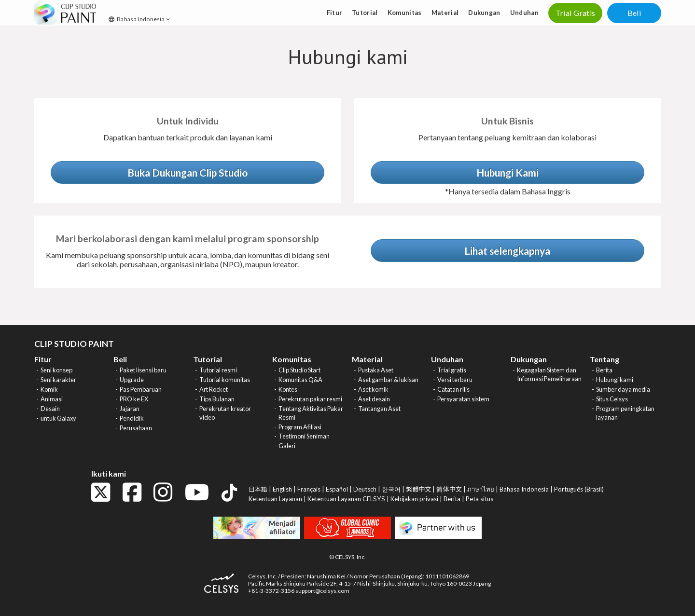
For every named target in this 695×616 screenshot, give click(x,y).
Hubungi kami (615, 380)
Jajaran (130, 409)
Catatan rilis (453, 389)
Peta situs (480, 499)
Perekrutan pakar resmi (310, 399)
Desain (50, 409)
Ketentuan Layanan (275, 499)
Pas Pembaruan (141, 389)
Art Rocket (214, 389)
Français (309, 489)
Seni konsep (56, 370)
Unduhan (524, 13)
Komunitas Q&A (300, 380)
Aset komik (373, 389)
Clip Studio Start (299, 370)
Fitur (335, 13)
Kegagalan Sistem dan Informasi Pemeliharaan (549, 374)
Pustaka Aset (376, 370)
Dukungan (484, 13)
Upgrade (132, 380)
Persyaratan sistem (463, 399)
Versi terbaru (455, 380)
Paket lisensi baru (143, 370)
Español (337, 489)
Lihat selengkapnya (507, 251)
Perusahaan (136, 428)
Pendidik (132, 418)
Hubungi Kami (507, 172)
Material (445, 13)
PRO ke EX (134, 399)
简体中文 (449, 489)
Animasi (52, 399)
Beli (634, 13)
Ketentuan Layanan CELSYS (346, 499)
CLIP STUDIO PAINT (74, 344)
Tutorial (365, 13)
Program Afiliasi (300, 427)
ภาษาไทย (481, 489)
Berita (604, 370)
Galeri (287, 446)
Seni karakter (58, 380)
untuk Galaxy (58, 418)
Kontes (288, 389)
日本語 (258, 489)
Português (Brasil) (579, 489)
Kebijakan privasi (414, 499)
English (282, 489)
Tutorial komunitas (225, 380)
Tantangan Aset (379, 409)
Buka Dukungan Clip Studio (188, 172)
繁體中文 (418, 489)
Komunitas (405, 13)
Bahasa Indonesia (140, 19)
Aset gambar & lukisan (388, 380)
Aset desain (374, 399)
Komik (49, 389)
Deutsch (365, 489)
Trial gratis (452, 370)
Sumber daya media (623, 389)
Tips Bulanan (217, 399)
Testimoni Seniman (304, 436)
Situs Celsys (612, 399)
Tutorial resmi (218, 370)
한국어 (391, 489)
